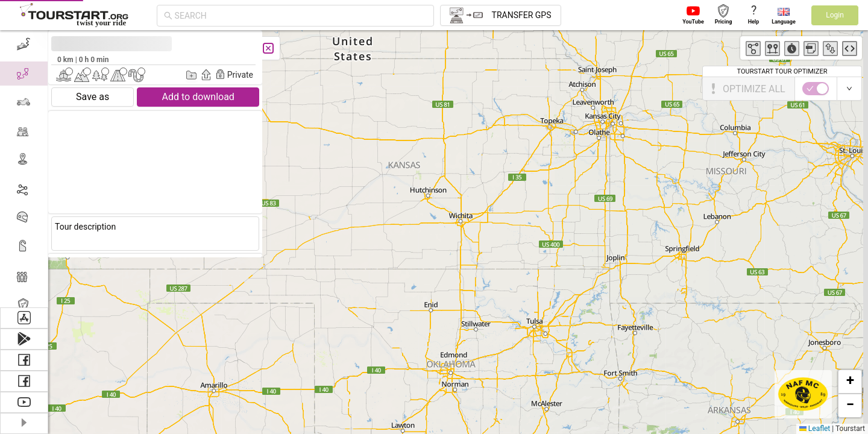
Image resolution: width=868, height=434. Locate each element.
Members (50, 276)
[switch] (66, 89)
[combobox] (301, 16)
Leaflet (815, 429)
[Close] (125, 48)
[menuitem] (52, 276)
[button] (850, 382)
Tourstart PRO (61, 305)
